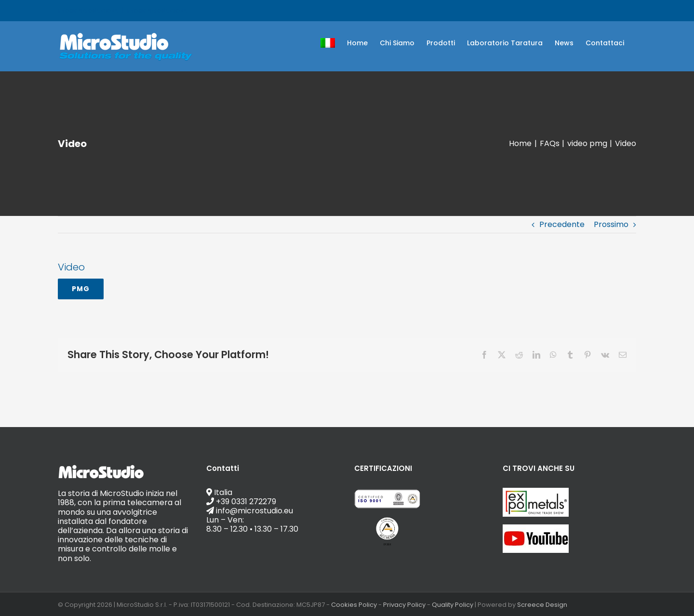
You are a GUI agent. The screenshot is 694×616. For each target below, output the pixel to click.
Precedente (562, 224)
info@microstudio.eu (158, 10)
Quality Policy (453, 605)
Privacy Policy (404, 605)
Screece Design (542, 605)
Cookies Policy (354, 605)
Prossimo (611, 224)
